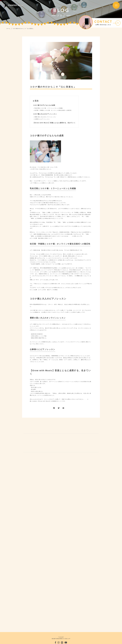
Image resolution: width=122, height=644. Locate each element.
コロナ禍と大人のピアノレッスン (45, 114)
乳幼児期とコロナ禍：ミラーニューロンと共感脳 (49, 108)
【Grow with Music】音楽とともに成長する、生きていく (54, 123)
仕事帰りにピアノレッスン (42, 119)
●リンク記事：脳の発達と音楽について (41, 238)
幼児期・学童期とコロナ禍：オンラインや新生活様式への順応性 (53, 110)
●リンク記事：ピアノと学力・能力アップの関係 (44, 290)
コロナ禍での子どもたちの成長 (44, 105)
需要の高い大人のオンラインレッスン (45, 117)
